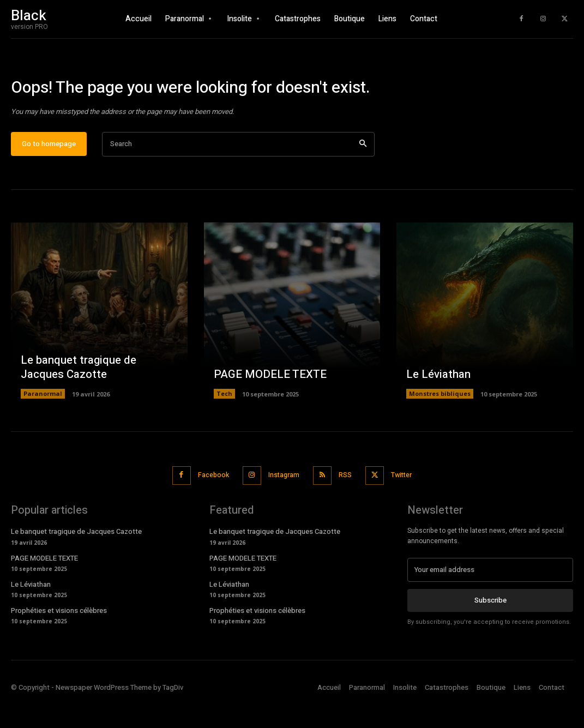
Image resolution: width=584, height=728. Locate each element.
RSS (346, 504)
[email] (490, 597)
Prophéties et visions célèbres (59, 637)
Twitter (406, 504)
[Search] (363, 173)
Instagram (282, 504)
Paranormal (43, 422)
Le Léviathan (438, 403)
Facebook (209, 504)
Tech (224, 422)
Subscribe (490, 626)
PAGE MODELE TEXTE (269, 403)
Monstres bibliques (440, 422)
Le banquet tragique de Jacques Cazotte (77, 396)
